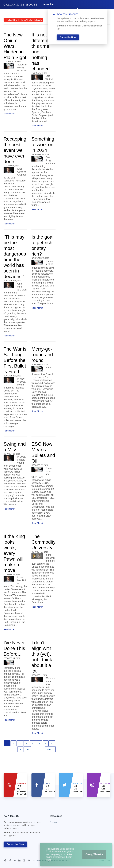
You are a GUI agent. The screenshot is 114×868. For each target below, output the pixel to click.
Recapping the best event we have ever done (15, 150)
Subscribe (48, 4)
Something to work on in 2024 (43, 145)
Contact (54, 822)
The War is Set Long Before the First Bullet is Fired (15, 360)
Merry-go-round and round (42, 355)
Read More (9, 114)
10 (27, 749)
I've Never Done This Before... (14, 648)
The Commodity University (43, 542)
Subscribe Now (15, 844)
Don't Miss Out (23, 827)
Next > (50, 749)
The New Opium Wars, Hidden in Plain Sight (15, 46)
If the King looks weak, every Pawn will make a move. (14, 553)
